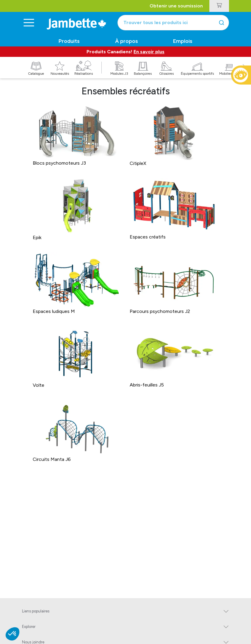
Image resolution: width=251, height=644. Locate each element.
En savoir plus (149, 52)
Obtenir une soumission (176, 6)
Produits (69, 41)
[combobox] (173, 23)
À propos (127, 41)
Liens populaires (36, 611)
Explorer (29, 627)
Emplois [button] (183, 41)
